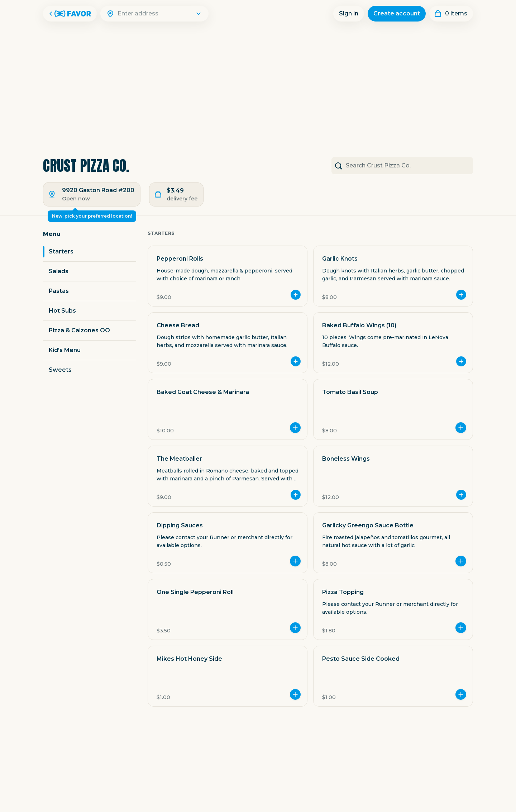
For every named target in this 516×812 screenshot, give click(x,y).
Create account (397, 13)
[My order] (451, 14)
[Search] (159, 14)
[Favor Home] (70, 14)
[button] (228, 276)
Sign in (349, 13)
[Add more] (295, 428)
